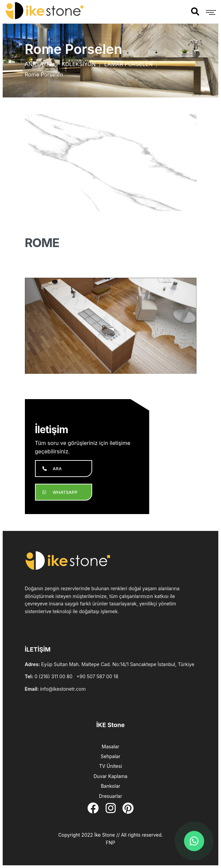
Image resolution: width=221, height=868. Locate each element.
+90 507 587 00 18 (97, 676)
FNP (111, 843)
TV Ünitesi (110, 766)
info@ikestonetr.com (63, 689)
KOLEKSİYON (79, 64)
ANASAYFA (39, 64)
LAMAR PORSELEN (128, 64)
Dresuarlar (110, 796)
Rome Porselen (44, 74)
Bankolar (111, 786)
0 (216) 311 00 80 (54, 676)
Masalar (110, 746)
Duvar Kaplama (110, 776)
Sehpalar (110, 756)
